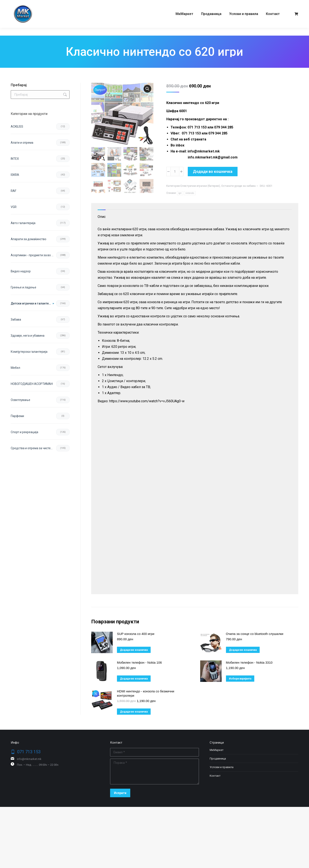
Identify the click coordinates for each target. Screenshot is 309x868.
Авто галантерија (23, 223)
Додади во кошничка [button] (134, 650)
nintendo (190, 193)
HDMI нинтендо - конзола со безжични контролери (146, 693)
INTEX (15, 159)
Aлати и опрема (22, 143)
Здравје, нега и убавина (28, 336)
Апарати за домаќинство (29, 239)
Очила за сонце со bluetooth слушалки (255, 634)
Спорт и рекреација (24, 432)
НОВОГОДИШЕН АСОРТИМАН (32, 384)
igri (180, 193)
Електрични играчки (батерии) (200, 186)
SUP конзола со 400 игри (136, 634)
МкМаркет (217, 750)
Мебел (15, 368)
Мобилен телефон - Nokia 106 (139, 662)
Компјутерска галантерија (29, 352)
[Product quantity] (175, 172)
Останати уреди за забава (238, 186)
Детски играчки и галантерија (32, 303)
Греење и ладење (23, 287)
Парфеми (17, 416)
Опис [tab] (102, 217)
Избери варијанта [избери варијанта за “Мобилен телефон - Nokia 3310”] (240, 679)
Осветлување (20, 400)
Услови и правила (222, 767)
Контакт (215, 776)
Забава (16, 319)
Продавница (218, 759)
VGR (14, 207)
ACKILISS (17, 127)
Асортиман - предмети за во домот (33, 255)
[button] (147, 89)
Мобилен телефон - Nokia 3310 (249, 662)
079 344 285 (52, 4)
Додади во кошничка (213, 171)
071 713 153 (27, 4)
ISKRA (15, 175)
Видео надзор (21, 271)
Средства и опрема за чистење (33, 448)
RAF (14, 191)
